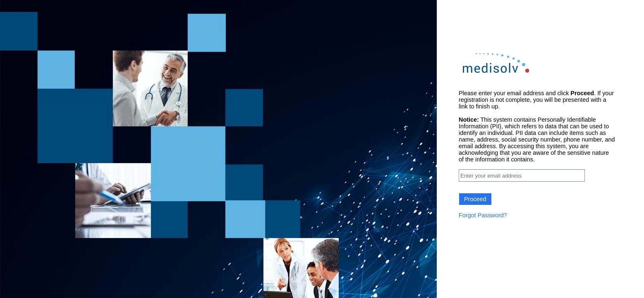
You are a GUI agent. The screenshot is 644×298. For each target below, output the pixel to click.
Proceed (475, 199)
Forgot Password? (483, 215)
